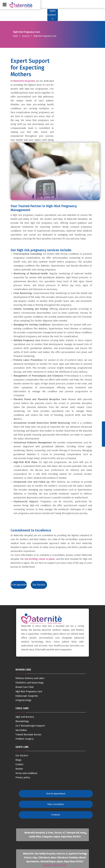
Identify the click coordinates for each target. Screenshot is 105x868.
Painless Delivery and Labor (30, 678)
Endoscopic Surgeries (27, 696)
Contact (19, 764)
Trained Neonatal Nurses (28, 735)
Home (16, 36)
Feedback (56, 815)
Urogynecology (23, 700)
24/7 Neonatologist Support (30, 726)
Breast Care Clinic (25, 687)
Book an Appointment (19, 585)
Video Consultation (56, 804)
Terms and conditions (26, 773)
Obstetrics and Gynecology (30, 683)
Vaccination (21, 730)
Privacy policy (23, 778)
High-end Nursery (25, 717)
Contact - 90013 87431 (55, 865)
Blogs (18, 760)
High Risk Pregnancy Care (29, 692)
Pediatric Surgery (24, 739)
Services (26, 36)
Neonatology (22, 721)
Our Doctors (39, 585)
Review (19, 769)
